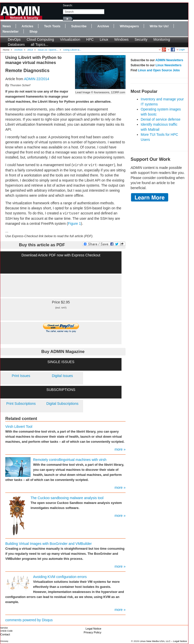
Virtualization (70, 39)
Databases (16, 45)
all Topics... (40, 45)
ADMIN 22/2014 (37, 79)
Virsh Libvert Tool (19, 427)
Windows (121, 39)
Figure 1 (74, 224)
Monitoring (162, 39)
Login (182, 49)
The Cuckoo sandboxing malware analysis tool (67, 498)
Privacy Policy (92, 632)
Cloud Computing (40, 39)
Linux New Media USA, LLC (155, 641)
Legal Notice (93, 629)
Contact (5, 634)
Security (141, 39)
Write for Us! (159, 26)
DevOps (14, 39)
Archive (103, 26)
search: (68, 5)
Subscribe (79, 26)
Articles (28, 26)
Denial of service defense (161, 119)
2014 (30, 50)
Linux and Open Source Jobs (159, 70)
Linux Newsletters (169, 65)
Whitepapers (129, 26)
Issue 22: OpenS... (48, 50)
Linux (104, 39)
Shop (33, 32)
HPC (90, 39)
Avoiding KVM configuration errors (60, 577)
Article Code (6, 631)
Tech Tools (52, 26)
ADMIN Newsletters (169, 60)
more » (120, 449)
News (7, 26)
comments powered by (29, 620)
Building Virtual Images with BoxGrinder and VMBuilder (48, 544)
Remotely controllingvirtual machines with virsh (70, 460)
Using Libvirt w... (72, 50)
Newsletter (11, 32)
